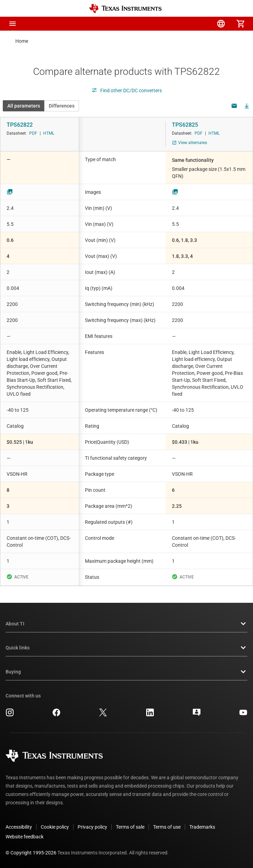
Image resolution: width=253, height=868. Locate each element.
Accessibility (19, 827)
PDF (33, 133)
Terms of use (167, 827)
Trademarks (202, 827)
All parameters (24, 106)
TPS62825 (185, 125)
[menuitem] (182, 24)
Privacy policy (92, 827)
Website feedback (25, 837)
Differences (62, 106)
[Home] (125, 9)
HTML (49, 133)
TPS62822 (20, 125)
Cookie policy (55, 827)
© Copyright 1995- (31, 853)
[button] (13, 24)
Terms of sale (130, 827)
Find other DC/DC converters (126, 90)
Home (22, 41)
